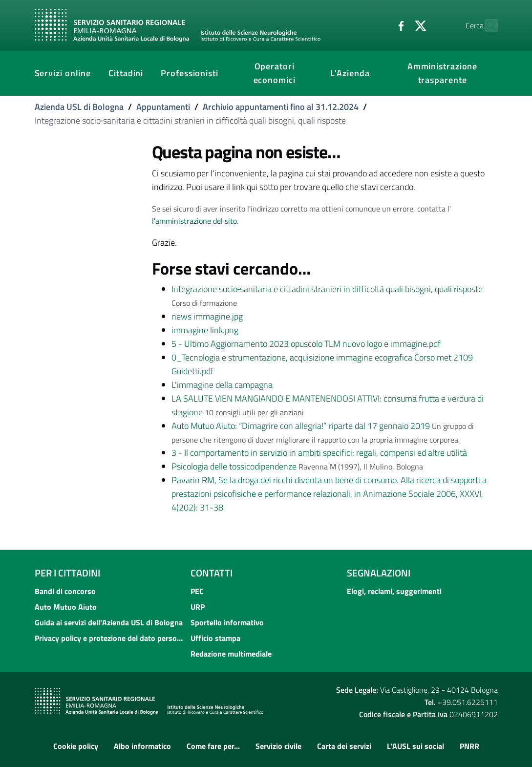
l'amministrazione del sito (194, 221)
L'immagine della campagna (222, 385)
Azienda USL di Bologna (79, 107)
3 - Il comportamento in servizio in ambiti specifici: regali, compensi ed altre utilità (319, 453)
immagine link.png (205, 330)
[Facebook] (380, 25)
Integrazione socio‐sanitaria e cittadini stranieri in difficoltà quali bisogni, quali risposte (327, 289)
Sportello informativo (227, 622)
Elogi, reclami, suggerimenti (394, 591)
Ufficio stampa (215, 638)
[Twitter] (400, 25)
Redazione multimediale (231, 654)
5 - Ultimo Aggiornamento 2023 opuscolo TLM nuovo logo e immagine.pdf (306, 344)
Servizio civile (278, 746)
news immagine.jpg (207, 316)
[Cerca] (486, 25)
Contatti (212, 573)
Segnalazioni (379, 573)
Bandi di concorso (65, 591)
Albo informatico (142, 746)
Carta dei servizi (344, 746)
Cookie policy (76, 746)
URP (198, 607)
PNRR (469, 746)
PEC (197, 591)
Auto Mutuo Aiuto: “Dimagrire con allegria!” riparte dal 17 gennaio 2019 (301, 426)
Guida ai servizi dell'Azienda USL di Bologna (109, 622)
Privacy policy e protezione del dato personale (110, 638)
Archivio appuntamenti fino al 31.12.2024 (281, 107)
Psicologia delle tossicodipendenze (234, 466)
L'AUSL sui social (415, 746)
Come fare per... (213, 746)
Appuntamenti (163, 107)
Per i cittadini (67, 573)
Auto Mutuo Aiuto (66, 607)
